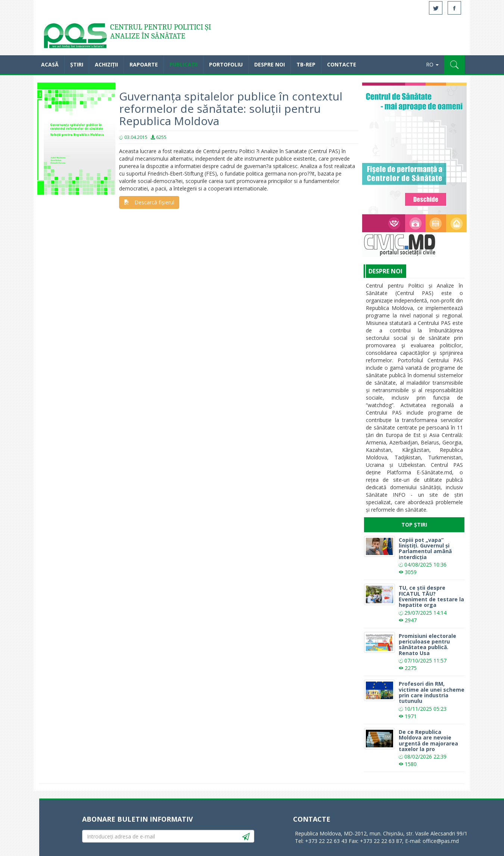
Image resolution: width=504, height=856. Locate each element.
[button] (455, 65)
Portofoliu (226, 64)
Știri (77, 64)
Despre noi (270, 64)
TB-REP (306, 64)
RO (432, 64)
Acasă (75, 37)
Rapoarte (144, 64)
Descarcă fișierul (149, 202)
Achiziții (106, 64)
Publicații (183, 64)
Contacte (342, 64)
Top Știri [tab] (414, 525)
